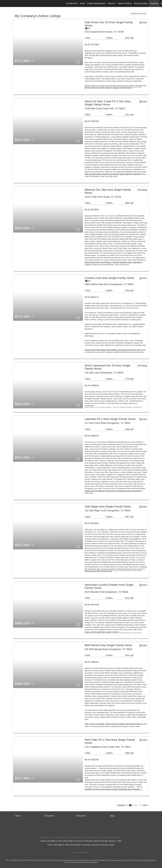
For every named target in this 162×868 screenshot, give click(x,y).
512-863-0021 (72, 3)
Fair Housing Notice (111, 837)
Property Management (96, 3)
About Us (112, 3)
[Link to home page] (3, 3)
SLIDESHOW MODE (138, 14)
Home (82, 3)
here (53, 841)
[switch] (78, 61)
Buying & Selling (141, 3)
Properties (154, 3)
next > (146, 805)
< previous (121, 805)
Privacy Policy (64, 837)
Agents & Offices (125, 3)
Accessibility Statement (86, 837)
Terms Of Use (47, 837)
